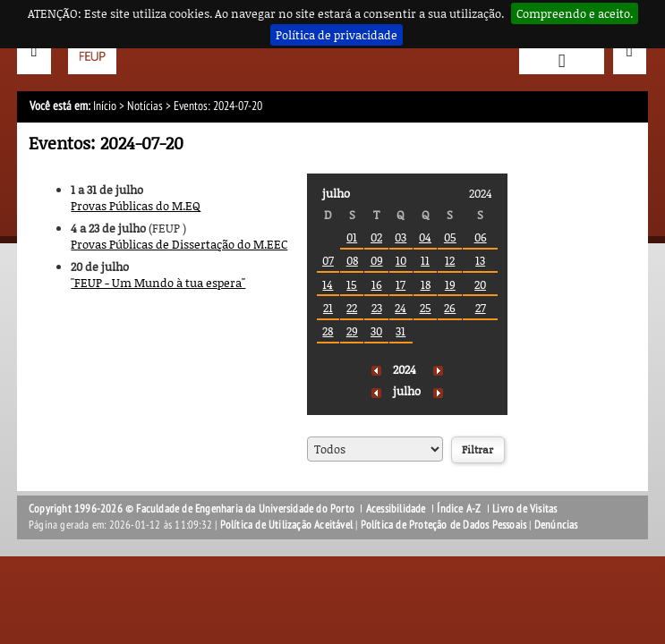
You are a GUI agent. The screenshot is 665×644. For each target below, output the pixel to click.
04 (425, 237)
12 (450, 260)
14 (328, 284)
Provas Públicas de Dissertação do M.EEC (179, 244)
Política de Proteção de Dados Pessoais (444, 525)
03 (401, 237)
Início (105, 106)
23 (377, 308)
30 (376, 331)
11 (425, 260)
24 (401, 308)
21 (328, 308)
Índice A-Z (459, 509)
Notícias (145, 106)
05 (450, 237)
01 (352, 237)
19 (450, 284)
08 (352, 260)
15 (352, 284)
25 (426, 308)
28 (328, 331)
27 (481, 308)
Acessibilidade (396, 509)
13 (480, 260)
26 (450, 308)
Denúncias (556, 525)
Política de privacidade (337, 35)
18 (426, 284)
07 (328, 260)
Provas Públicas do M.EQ (136, 206)
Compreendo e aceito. (575, 13)
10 (401, 260)
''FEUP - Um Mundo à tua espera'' (158, 283)
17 (401, 284)
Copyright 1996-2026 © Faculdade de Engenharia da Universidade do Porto (192, 509)
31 (401, 331)
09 (377, 260)
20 (480, 284)
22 (352, 308)
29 (352, 331)
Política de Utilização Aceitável (286, 525)
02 (376, 237)
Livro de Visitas (524, 509)
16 (377, 284)
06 (481, 237)
